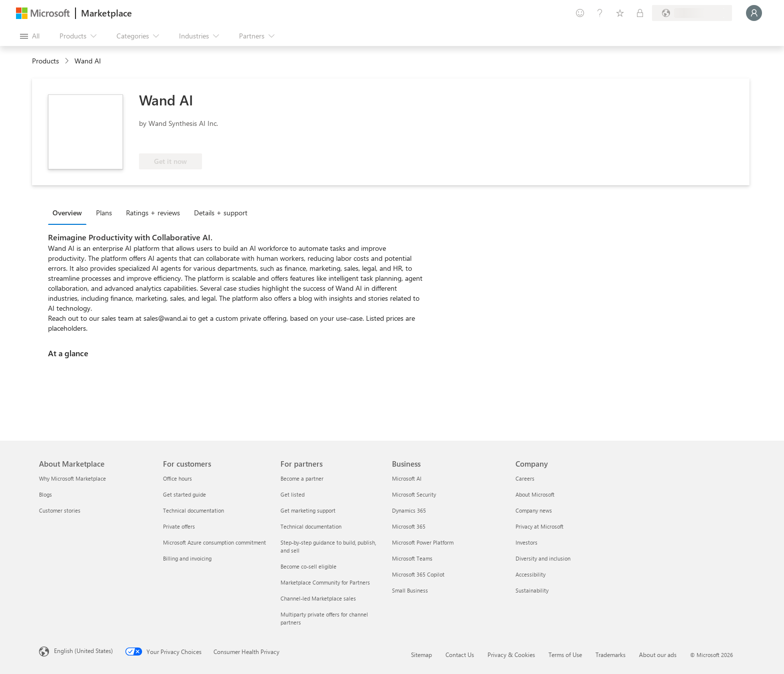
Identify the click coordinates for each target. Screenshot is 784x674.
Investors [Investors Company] (526, 542)
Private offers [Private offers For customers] (179, 526)
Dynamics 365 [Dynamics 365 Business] (409, 510)
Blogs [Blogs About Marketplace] (45, 494)
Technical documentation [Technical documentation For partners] (311, 526)
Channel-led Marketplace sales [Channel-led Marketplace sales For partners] (318, 598)
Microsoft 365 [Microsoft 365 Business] (409, 526)
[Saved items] (620, 13)
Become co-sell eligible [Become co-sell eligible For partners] (308, 566)
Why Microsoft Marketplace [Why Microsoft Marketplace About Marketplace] (72, 478)
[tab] (70, 212)
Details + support (221, 213)
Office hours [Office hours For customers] (177, 478)
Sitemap (421, 655)
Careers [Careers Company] (525, 478)
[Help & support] (600, 13)
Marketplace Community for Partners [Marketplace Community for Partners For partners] (325, 582)
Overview (67, 213)
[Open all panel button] (30, 36)
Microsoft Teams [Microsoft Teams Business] (412, 558)
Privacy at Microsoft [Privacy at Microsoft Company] (539, 526)
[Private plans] (640, 13)
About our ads (658, 655)
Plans (104, 213)
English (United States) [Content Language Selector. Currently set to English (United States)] (83, 651)
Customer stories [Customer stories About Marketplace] (60, 510)
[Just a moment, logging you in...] (754, 13)
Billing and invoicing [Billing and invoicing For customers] (187, 558)
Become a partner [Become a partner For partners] (302, 478)
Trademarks (610, 655)
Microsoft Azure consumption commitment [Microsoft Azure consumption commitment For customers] (214, 542)
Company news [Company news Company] (534, 510)
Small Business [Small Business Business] (410, 590)
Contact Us (460, 655)
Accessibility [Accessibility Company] (530, 574)
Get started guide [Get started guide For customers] (184, 494)
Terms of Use (565, 655)
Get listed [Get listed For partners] (292, 494)
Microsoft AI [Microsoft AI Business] (407, 478)
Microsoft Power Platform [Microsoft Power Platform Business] (423, 542)
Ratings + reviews (153, 213)
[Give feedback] (580, 13)
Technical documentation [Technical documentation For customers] (193, 510)
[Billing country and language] (692, 13)
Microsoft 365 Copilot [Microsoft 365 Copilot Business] (418, 574)
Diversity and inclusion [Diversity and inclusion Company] (543, 558)
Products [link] (45, 61)
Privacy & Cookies (511, 655)
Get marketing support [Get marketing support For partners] (308, 510)
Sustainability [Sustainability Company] (532, 590)
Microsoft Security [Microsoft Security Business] (414, 494)
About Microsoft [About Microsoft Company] (535, 494)
